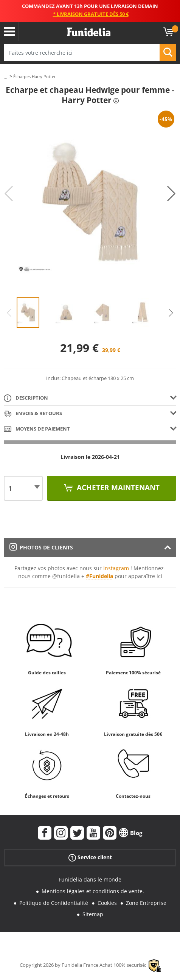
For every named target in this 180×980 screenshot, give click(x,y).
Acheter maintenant (117, 488)
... (5, 77)
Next (171, 194)
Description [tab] (26, 398)
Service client (90, 858)
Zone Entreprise (146, 903)
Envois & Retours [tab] (33, 414)
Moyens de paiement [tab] (37, 429)
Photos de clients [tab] (41, 547)
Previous (9, 194)
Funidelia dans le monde (90, 879)
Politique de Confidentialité (54, 903)
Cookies (107, 903)
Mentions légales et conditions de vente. (93, 891)
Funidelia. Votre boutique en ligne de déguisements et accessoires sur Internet (89, 32)
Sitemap (93, 914)
